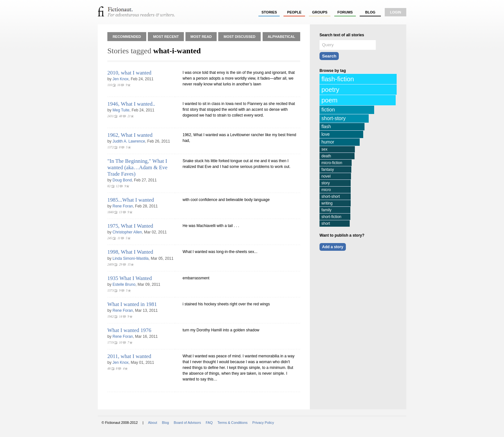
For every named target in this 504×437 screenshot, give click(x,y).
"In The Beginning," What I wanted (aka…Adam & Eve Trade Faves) (137, 167)
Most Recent (166, 37)
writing (327, 203)
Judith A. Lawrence (129, 141)
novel (326, 176)
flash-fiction (338, 79)
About (153, 423)
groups (320, 12)
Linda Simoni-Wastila (130, 258)
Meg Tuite (121, 110)
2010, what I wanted (129, 73)
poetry (330, 90)
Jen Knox (121, 79)
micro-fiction (332, 163)
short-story (334, 118)
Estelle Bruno (124, 284)
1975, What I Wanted (130, 226)
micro (326, 190)
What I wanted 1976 (129, 330)
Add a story (333, 247)
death (326, 156)
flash (326, 127)
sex (324, 149)
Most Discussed (240, 37)
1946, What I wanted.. (131, 104)
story (326, 183)
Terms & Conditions (233, 423)
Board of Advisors (187, 423)
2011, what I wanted (129, 356)
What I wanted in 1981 (132, 304)
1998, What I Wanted (130, 252)
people (294, 12)
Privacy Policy (263, 423)
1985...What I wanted (131, 200)
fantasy (328, 170)
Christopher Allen (127, 232)
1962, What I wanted (130, 135)
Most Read (201, 37)
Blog (370, 12)
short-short (331, 197)
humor (328, 142)
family (326, 210)
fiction (328, 110)
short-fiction (331, 217)
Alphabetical (282, 37)
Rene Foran (123, 206)
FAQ (209, 423)
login (396, 12)
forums (345, 12)
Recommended (127, 37)
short (326, 223)
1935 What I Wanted (130, 278)
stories (269, 12)
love (326, 134)
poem (329, 100)
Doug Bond (122, 180)
